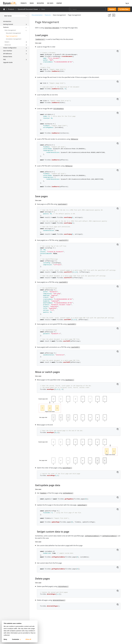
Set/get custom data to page (117, 43)
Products (11, 9)
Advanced (8, 45)
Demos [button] (32, 3)
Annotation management (14, 39)
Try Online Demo (124, 9)
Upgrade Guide (8, 62)
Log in (127, 3)
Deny (5, 639)
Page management (12, 36)
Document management (13, 33)
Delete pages (112, 45)
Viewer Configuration (10, 48)
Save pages (111, 35)
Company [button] (59, 3)
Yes (109, 24)
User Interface (8, 51)
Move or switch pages (115, 38)
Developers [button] (40, 3)
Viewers (7, 42)
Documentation (37, 15)
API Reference (8, 54)
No (115, 24)
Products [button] (24, 3)
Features (48, 15)
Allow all (28, 639)
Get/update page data (115, 40)
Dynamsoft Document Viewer (28, 9)
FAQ (4, 59)
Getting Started (8, 24)
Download (112, 9)
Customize (16, 639)
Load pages (111, 33)
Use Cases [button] (50, 3)
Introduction (7, 21)
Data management (10, 30)
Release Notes (8, 57)
